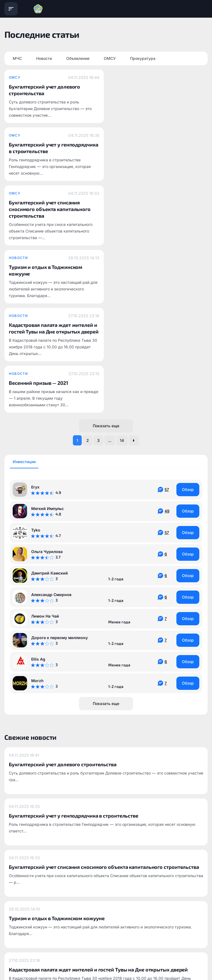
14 (122, 273)
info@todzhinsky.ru (84, 899)
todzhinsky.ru (17, 899)
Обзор (188, 322)
